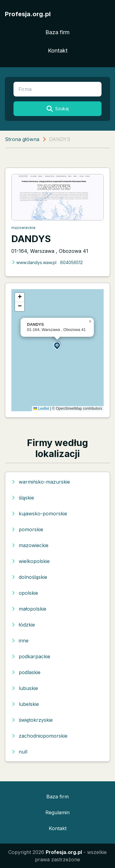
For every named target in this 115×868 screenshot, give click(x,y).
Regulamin (57, 812)
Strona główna (22, 139)
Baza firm (57, 32)
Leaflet (41, 409)
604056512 (71, 262)
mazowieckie (23, 228)
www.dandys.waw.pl (34, 262)
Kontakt (58, 51)
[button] (57, 345)
